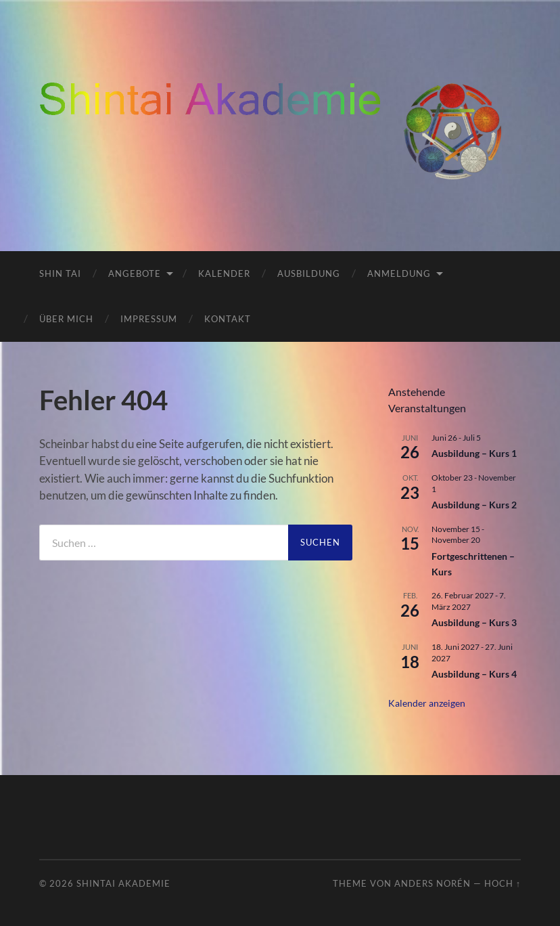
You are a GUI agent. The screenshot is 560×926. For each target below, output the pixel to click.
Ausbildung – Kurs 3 (474, 622)
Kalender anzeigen (427, 703)
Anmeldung (399, 273)
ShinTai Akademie (123, 883)
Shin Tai (60, 273)
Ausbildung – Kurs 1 (474, 453)
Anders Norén (433, 883)
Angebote (135, 273)
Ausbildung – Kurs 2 (474, 505)
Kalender (224, 273)
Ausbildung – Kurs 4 (474, 674)
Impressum (149, 319)
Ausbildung (309, 273)
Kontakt (228, 319)
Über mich (66, 319)
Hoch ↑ (503, 883)
